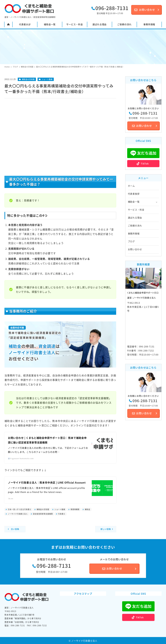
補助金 (87, 509)
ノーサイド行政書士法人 (17, 514)
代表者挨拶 (134, 194)
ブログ (131, 241)
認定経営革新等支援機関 (43, 514)
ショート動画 (47, 79)
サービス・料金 (136, 210)
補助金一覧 (134, 202)
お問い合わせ (135, 249)
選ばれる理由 (135, 218)
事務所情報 (134, 234)
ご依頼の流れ (135, 226)
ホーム (131, 186)
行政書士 (61, 514)
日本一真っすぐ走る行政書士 (19, 509)
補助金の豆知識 (28, 79)
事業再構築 (75, 509)
